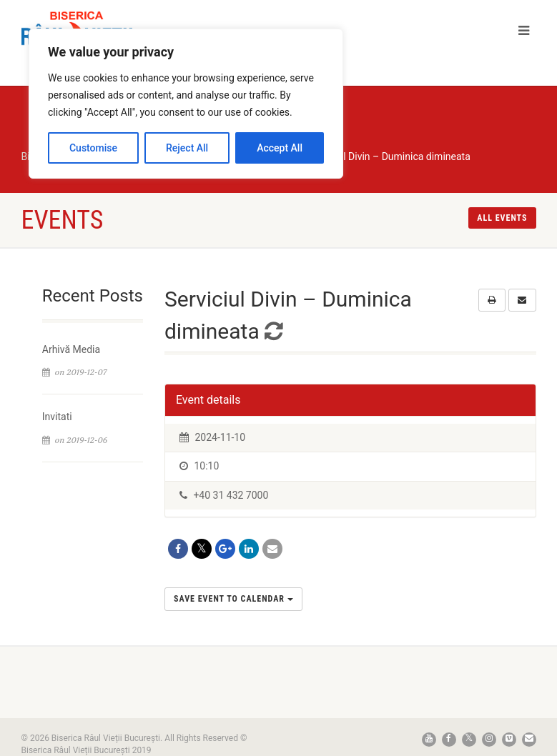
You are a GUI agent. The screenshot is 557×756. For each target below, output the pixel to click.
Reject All (187, 148)
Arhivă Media (71, 349)
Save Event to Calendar (233, 599)
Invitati (57, 417)
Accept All (280, 148)
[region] (186, 104)
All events (502, 218)
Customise (93, 148)
